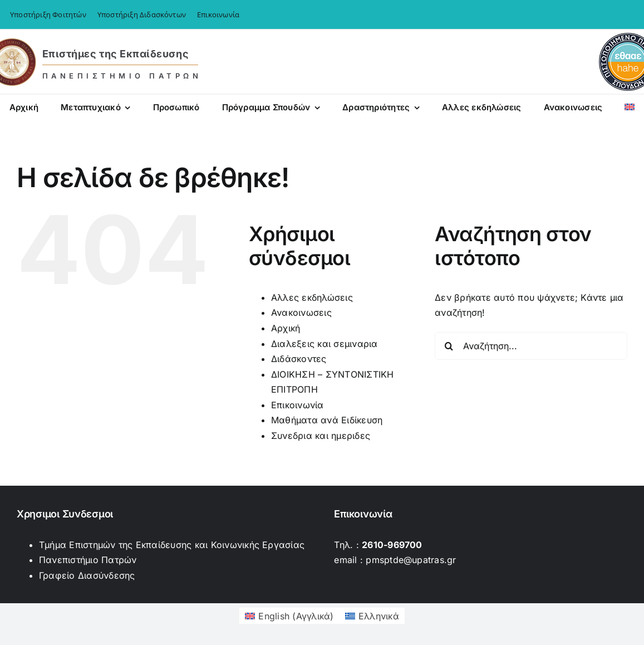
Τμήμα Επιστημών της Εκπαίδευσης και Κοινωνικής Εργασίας (172, 545)
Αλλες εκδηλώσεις (312, 297)
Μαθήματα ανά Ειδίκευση (327, 420)
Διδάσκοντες (299, 359)
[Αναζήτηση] (449, 346)
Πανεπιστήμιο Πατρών (88, 560)
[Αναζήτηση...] (531, 346)
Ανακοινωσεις (301, 312)
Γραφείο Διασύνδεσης (87, 575)
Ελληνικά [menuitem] (379, 616)
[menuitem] (630, 109)
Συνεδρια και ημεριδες (321, 436)
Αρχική (286, 328)
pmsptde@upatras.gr (411, 560)
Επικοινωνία (298, 405)
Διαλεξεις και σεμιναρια (325, 344)
